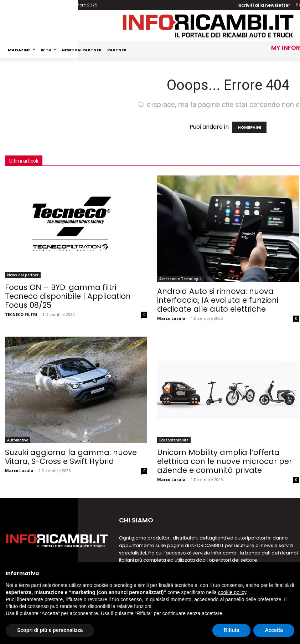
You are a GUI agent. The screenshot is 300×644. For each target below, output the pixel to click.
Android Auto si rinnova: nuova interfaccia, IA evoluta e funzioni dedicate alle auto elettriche (218, 300)
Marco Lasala (171, 318)
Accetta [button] (274, 630)
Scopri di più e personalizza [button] (50, 630)
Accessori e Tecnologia (180, 279)
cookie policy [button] (232, 592)
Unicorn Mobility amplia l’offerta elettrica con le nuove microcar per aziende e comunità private (224, 461)
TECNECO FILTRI (21, 314)
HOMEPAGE (249, 127)
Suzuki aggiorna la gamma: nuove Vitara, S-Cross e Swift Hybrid (71, 457)
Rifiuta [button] (232, 630)
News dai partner (23, 275)
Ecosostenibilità (174, 440)
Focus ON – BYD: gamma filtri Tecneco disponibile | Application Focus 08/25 (68, 296)
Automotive (18, 440)
